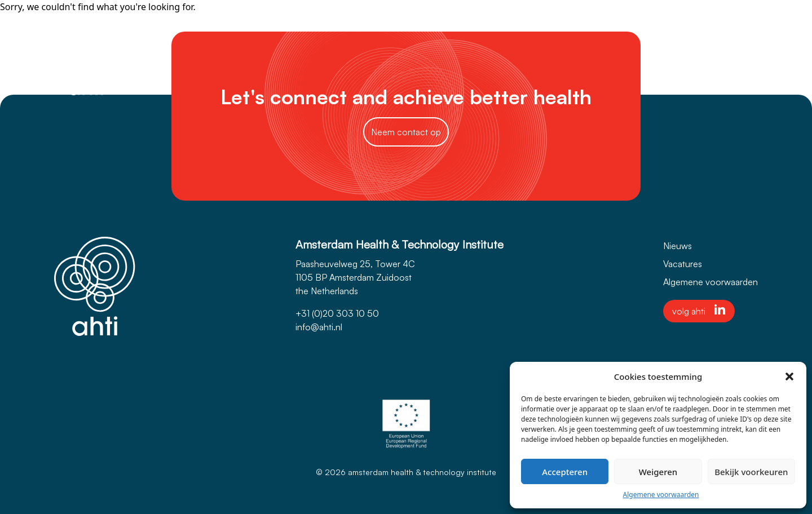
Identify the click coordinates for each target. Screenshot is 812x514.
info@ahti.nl (319, 327)
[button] (789, 376)
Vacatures (683, 264)
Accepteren (565, 472)
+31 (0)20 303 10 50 (337, 313)
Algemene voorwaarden (661, 495)
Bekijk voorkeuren (751, 472)
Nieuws (678, 246)
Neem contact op (406, 132)
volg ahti (699, 311)
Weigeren (658, 472)
